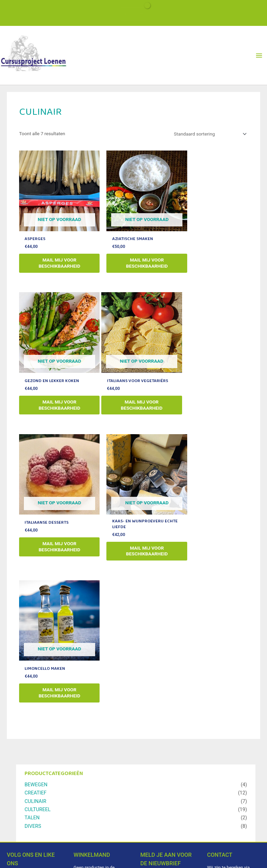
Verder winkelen (98, 759)
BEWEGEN (36, 633)
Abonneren (168, 823)
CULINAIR (35, 650)
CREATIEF (35, 642)
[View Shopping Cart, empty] (133, 13)
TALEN (32, 667)
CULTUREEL (38, 658)
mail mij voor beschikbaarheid (55, 272)
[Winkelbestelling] (209, 152)
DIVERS (33, 675)
